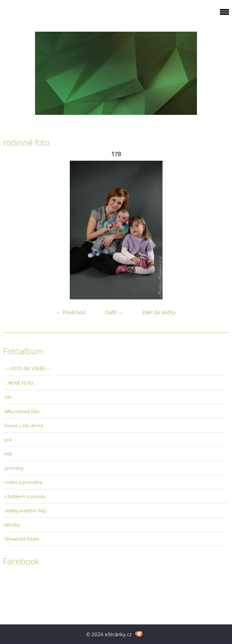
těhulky (12, 525)
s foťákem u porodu (25, 496)
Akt (8, 397)
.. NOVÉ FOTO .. (21, 383)
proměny (14, 468)
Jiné (8, 440)
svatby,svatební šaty (25, 510)
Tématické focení (22, 539)
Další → (114, 312)
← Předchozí (71, 312)
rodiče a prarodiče (23, 482)
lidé (8, 454)
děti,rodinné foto (22, 411)
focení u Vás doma (24, 425)
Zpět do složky (159, 312)
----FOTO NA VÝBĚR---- (28, 368)
